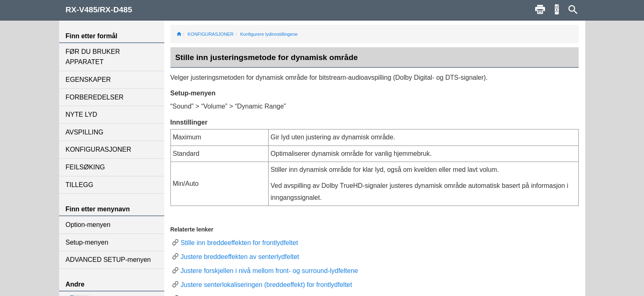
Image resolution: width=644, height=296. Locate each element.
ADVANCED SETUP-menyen (108, 260)
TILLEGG (80, 185)
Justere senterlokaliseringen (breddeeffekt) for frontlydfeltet (267, 285)
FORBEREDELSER (95, 97)
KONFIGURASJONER (99, 149)
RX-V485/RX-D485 (99, 10)
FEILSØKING (85, 167)
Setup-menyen (87, 242)
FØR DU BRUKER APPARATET (93, 57)
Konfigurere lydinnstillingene (269, 34)
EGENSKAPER (88, 80)
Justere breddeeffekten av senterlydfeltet (240, 257)
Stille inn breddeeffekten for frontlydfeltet (239, 243)
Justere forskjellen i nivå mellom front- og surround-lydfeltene (269, 271)
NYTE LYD (82, 114)
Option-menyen (88, 225)
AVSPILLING (85, 132)
